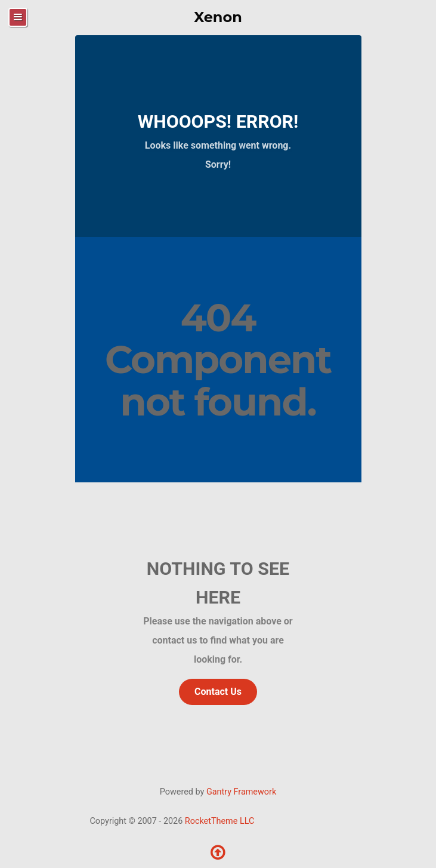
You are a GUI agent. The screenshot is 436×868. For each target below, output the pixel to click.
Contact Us (218, 692)
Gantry (241, 792)
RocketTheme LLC (219, 821)
